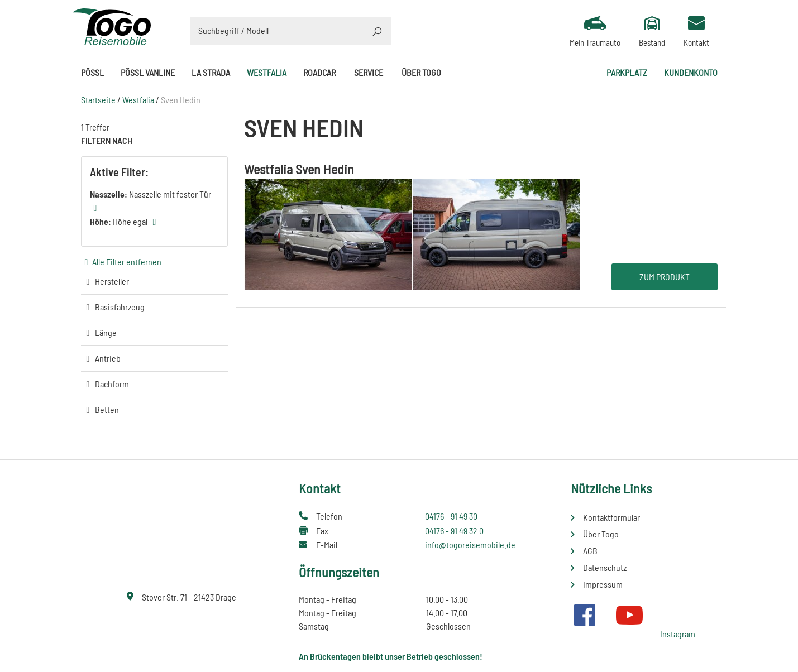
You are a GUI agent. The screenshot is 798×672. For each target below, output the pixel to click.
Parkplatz (627, 72)
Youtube (629, 615)
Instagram (678, 634)
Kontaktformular (611, 517)
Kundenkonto (691, 72)
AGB (590, 551)
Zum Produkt (665, 277)
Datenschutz (605, 567)
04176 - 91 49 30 (451, 516)
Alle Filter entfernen (127, 261)
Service (369, 72)
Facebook (585, 615)
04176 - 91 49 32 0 (454, 531)
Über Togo (421, 72)
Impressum (603, 584)
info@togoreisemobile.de (470, 544)
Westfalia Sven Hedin (299, 169)
